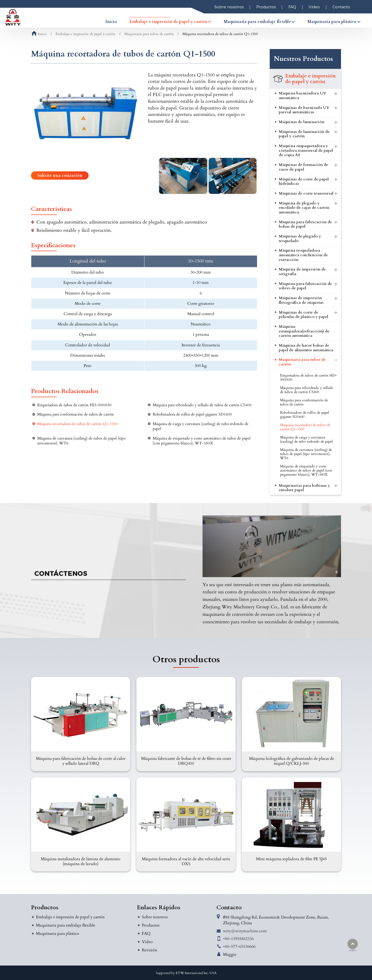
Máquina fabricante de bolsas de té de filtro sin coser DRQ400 (186, 761)
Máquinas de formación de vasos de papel (303, 167)
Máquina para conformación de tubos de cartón (76, 414)
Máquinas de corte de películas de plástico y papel (303, 315)
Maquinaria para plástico (57, 934)
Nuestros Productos (303, 59)
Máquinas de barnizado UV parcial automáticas (304, 110)
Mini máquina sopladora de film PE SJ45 (291, 859)
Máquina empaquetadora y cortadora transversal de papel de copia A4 (306, 150)
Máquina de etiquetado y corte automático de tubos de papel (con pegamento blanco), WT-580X (202, 441)
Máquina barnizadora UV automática (303, 96)
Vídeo (314, 7)
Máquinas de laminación (301, 122)
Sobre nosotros (229, 7)
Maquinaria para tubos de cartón (149, 34)
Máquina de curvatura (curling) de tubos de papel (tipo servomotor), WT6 (81, 441)
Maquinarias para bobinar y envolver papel (304, 488)
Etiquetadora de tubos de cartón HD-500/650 (74, 405)
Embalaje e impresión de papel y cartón (85, 34)
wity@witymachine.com (245, 931)
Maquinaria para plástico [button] (332, 22)
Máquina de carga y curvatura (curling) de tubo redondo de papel (201, 426)
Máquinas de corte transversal (306, 193)
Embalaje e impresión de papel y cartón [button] (168, 22)
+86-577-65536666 (239, 946)
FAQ (292, 7)
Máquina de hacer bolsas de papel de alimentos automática (306, 348)
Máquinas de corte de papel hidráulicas (304, 182)
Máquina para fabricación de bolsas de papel (305, 224)
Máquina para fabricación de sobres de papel (305, 286)
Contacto (341, 7)
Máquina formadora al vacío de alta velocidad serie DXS (186, 861)
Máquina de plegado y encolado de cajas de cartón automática (304, 208)
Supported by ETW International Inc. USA (186, 973)
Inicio (111, 22)
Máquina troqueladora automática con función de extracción (303, 255)
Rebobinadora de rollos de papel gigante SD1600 (192, 414)
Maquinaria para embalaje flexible (65, 925)
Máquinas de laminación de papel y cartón (304, 134)
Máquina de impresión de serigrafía (302, 272)
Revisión (149, 950)
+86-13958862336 (238, 939)
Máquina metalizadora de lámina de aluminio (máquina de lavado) (81, 861)
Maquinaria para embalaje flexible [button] (257, 22)
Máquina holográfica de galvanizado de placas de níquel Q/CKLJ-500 (292, 761)
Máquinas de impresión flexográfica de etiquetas (301, 300)
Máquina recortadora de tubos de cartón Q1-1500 (78, 424)
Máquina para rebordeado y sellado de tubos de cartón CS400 (202, 405)
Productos (266, 7)
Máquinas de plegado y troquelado (300, 239)
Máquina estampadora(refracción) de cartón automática (304, 331)
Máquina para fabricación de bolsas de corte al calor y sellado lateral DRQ (81, 761)
